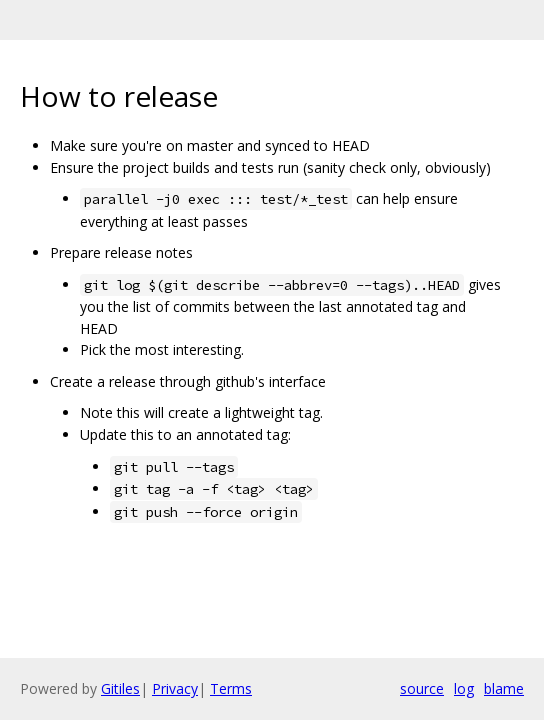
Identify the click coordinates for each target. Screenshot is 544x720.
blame (504, 688)
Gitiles (120, 688)
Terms (231, 688)
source (422, 688)
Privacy (175, 688)
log (464, 688)
